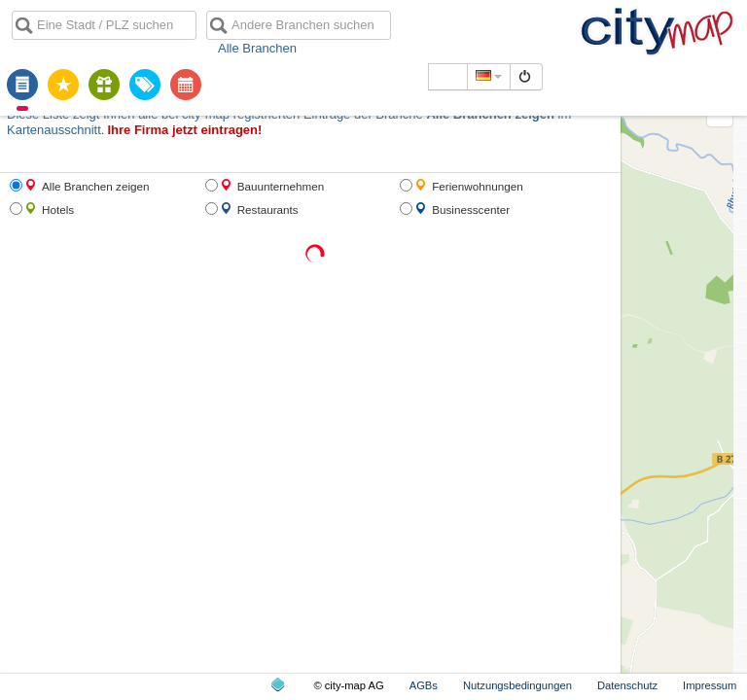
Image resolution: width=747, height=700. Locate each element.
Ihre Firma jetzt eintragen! (184, 130)
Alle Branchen (257, 48)
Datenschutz (627, 685)
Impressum (710, 685)
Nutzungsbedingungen (517, 685)
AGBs (424, 685)
